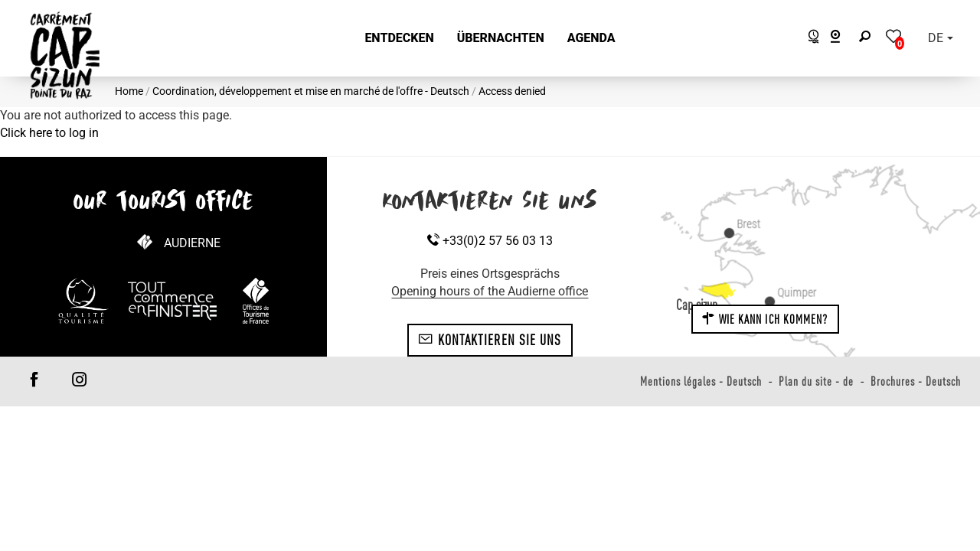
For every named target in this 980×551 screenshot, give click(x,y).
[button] (399, 39)
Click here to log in (49, 133)
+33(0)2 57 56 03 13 (490, 241)
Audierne (192, 243)
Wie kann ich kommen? (765, 319)
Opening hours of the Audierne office (490, 291)
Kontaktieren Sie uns (490, 340)
